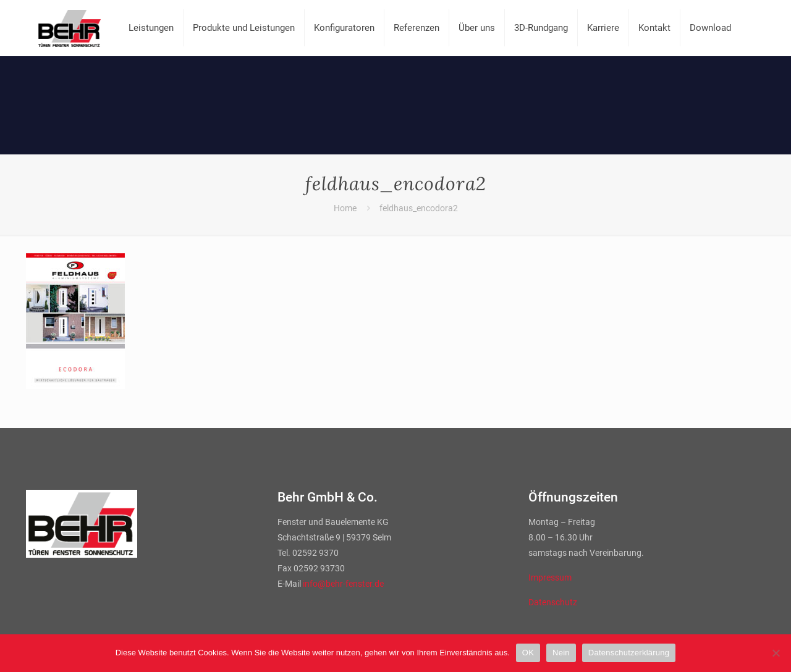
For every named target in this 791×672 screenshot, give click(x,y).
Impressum (550, 577)
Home (345, 208)
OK (528, 653)
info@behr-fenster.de (343, 584)
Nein (561, 653)
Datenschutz (553, 602)
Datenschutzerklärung (629, 653)
